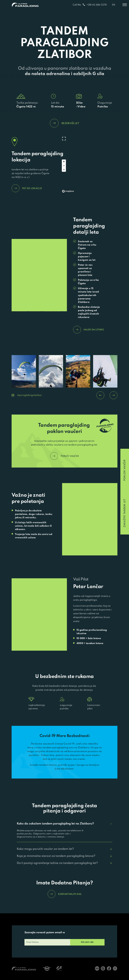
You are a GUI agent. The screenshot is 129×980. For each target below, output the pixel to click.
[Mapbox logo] (68, 191)
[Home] (25, 5)
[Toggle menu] (125, 5)
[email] (47, 942)
